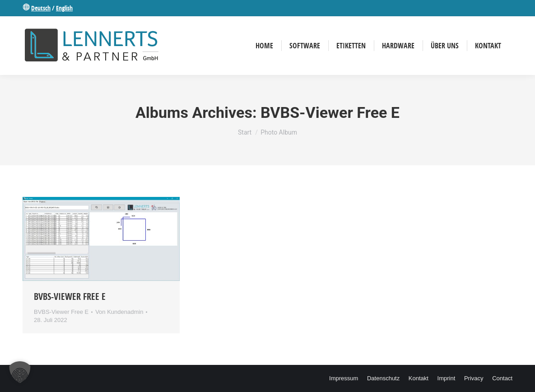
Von (119, 312)
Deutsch (41, 8)
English (64, 8)
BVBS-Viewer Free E (70, 296)
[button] (20, 372)
